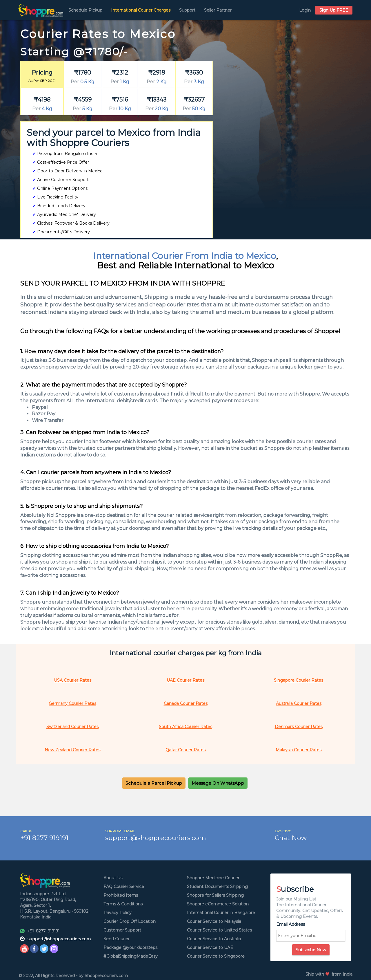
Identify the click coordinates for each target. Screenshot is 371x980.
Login (305, 10)
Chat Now (291, 838)
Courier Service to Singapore (216, 956)
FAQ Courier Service (124, 887)
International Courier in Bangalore (221, 913)
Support (187, 10)
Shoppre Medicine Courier (213, 878)
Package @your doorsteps (130, 947)
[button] (154, 783)
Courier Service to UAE (210, 947)
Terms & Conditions (123, 904)
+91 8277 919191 (44, 838)
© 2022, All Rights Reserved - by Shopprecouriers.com (73, 976)
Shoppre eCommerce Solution (218, 904)
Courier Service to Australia (214, 939)
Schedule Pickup (85, 10)
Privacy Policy (118, 913)
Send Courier (117, 939)
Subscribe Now (311, 950)
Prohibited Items (121, 895)
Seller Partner (218, 10)
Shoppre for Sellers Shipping (215, 895)
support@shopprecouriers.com (156, 838)
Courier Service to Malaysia (214, 921)
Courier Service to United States (219, 930)
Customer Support (122, 930)
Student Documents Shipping (217, 887)
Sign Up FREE (334, 10)
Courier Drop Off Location (130, 921)
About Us (113, 878)
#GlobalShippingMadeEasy (131, 956)
